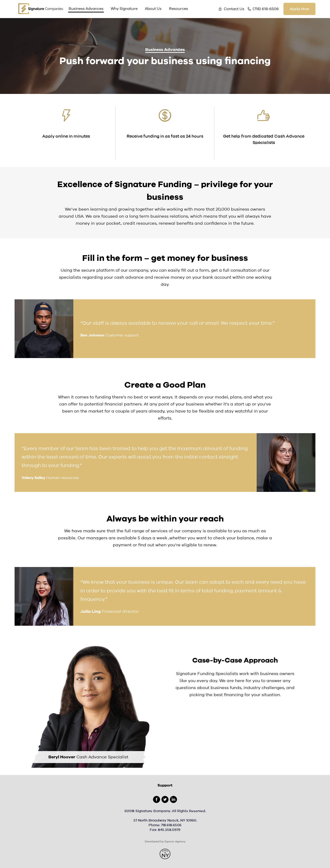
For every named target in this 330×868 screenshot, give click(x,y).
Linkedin (173, 799)
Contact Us (234, 9)
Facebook (157, 799)
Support (165, 785)
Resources (179, 9)
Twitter (165, 799)
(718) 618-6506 (266, 9)
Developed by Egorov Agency (165, 841)
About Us (153, 9)
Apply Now (299, 9)
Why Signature (124, 9)
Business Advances (86, 9)
